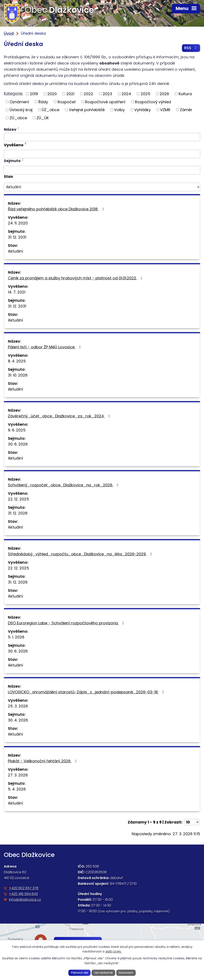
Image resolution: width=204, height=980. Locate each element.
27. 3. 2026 (18, 775)
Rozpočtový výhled (153, 102)
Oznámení (19, 102)
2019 (34, 94)
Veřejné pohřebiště (87, 110)
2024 (126, 94)
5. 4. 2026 (17, 789)
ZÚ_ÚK (43, 118)
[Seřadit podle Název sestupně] (19, 129)
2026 (164, 94)
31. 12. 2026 (18, 513)
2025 (145, 94)
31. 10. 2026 (18, 375)
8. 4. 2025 (17, 361)
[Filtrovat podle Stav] (102, 187)
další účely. (114, 951)
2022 (88, 94)
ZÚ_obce (18, 118)
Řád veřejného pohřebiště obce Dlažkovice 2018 (57, 209)
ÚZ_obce (51, 110)
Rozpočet (67, 102)
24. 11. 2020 (18, 223)
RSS (191, 48)
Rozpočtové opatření (105, 102)
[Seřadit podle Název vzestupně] (19, 128)
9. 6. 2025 (17, 430)
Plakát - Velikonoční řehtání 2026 (43, 761)
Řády (43, 102)
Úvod (9, 33)
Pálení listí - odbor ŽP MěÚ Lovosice (45, 347)
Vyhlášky (143, 110)
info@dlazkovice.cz (25, 900)
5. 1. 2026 (16, 637)
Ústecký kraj (21, 110)
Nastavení (126, 972)
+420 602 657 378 (24, 888)
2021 (70, 94)
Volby (119, 110)
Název (10, 130)
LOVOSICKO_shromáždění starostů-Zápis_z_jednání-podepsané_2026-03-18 (87, 692)
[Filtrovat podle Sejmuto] (102, 170)
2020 (52, 94)
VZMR (165, 110)
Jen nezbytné (103, 972)
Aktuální (15, 251)
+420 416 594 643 (23, 894)
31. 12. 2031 (17, 237)
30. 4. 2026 (18, 720)
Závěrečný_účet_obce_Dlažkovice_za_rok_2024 (60, 416)
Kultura (185, 94)
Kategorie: (13, 94)
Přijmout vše (79, 972)
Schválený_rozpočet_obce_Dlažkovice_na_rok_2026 (64, 485)
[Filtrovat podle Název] (102, 137)
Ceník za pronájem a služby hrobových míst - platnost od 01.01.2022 (76, 278)
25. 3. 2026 (18, 706)
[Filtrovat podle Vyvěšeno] (102, 154)
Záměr (186, 110)
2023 (107, 94)
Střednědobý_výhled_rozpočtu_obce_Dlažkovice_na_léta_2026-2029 (81, 554)
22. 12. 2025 (18, 499)
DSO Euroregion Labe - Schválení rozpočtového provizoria (67, 623)
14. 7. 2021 (17, 292)
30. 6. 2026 (18, 444)
